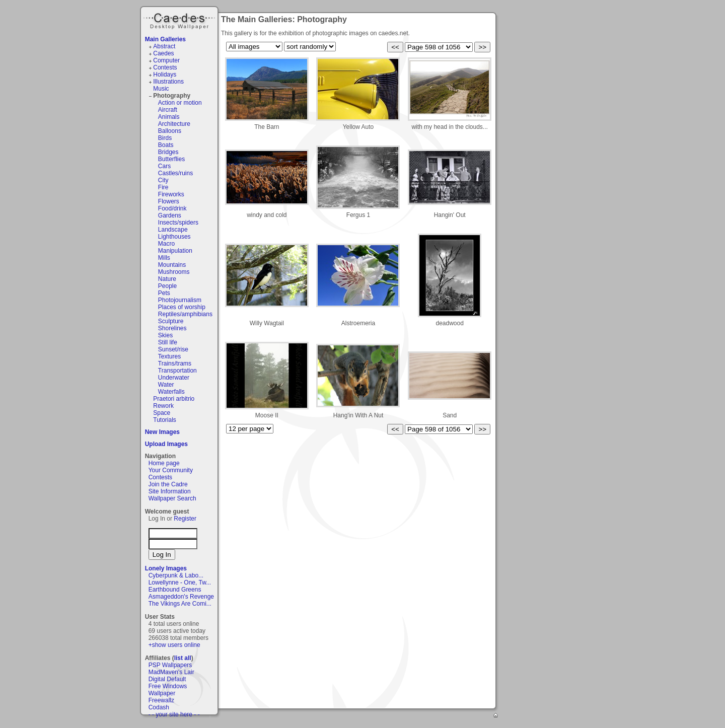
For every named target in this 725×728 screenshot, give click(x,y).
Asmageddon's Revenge (181, 597)
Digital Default (167, 679)
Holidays (165, 75)
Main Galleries (165, 39)
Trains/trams (175, 363)
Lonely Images (166, 568)
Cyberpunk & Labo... (176, 575)
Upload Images (166, 444)
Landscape (173, 230)
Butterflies (171, 159)
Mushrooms (174, 272)
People (167, 286)
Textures (169, 356)
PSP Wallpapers (170, 665)
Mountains (172, 265)
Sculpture (171, 321)
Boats (166, 145)
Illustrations (168, 82)
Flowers (169, 201)
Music (161, 89)
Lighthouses (174, 237)
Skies (165, 335)
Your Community (171, 470)
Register (185, 519)
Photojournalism (180, 300)
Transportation (177, 371)
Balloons (170, 131)
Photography (172, 96)
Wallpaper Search (172, 498)
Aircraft (168, 110)
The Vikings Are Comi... (180, 604)
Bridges (168, 152)
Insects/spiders (178, 223)
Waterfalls (171, 392)
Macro (166, 244)
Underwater (174, 378)
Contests (165, 67)
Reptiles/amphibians (185, 314)
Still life (168, 342)
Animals (169, 117)
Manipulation (175, 251)
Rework (163, 406)
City (163, 180)
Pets (164, 293)
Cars (164, 166)
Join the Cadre (168, 484)
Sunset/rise (173, 349)
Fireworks (171, 194)
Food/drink (172, 208)
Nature (167, 279)
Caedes (180, 20)
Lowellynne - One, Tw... (180, 583)
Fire (163, 187)
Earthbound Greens (175, 590)
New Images (162, 432)
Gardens (170, 215)
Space (162, 413)
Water (166, 385)
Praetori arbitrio (174, 399)
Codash (159, 707)
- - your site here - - (174, 714)
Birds (165, 138)
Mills (164, 258)
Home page (164, 463)
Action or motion (180, 103)
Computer (166, 60)
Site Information (170, 491)
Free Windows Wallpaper (168, 690)
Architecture (174, 124)
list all (183, 658)
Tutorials (165, 420)
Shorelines (172, 328)
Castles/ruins (175, 173)
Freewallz (161, 700)
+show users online (174, 645)
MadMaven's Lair (171, 672)
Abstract (164, 46)
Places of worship (182, 307)
